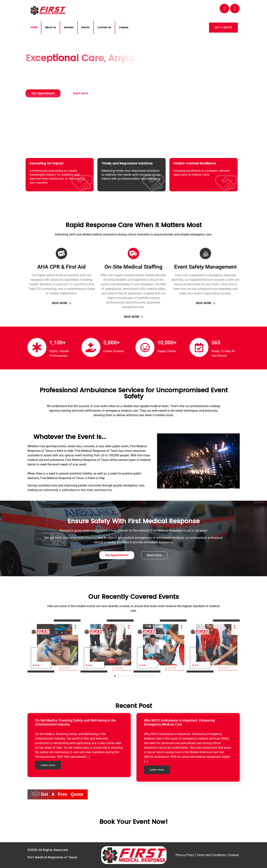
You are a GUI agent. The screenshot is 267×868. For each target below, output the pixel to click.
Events (85, 27)
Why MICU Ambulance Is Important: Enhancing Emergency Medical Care (179, 722)
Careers (124, 27)
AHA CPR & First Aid (61, 267)
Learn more (48, 765)
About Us (51, 27)
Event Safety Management (205, 267)
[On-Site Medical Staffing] (133, 253)
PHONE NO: (172, 7)
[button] (31, 647)
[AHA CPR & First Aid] (61, 253)
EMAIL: (118, 7)
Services (69, 27)
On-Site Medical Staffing (133, 267)
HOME (34, 27)
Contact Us (104, 27)
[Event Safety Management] (205, 253)
